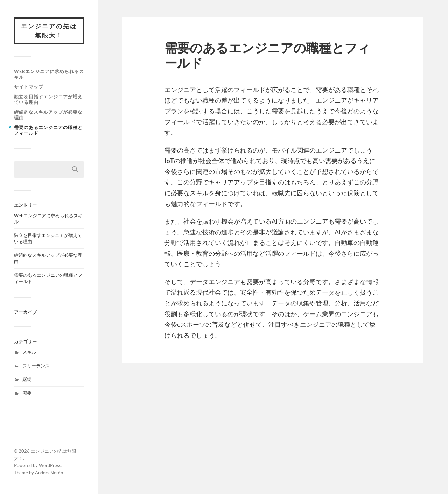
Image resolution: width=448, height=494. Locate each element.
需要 (27, 393)
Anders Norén (49, 473)
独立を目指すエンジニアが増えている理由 (48, 99)
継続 (27, 379)
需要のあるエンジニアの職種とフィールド (48, 130)
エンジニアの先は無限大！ (49, 31)
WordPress (50, 465)
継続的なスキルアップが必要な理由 (48, 115)
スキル (29, 352)
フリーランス (36, 366)
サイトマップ (29, 87)
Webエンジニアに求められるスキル (49, 74)
